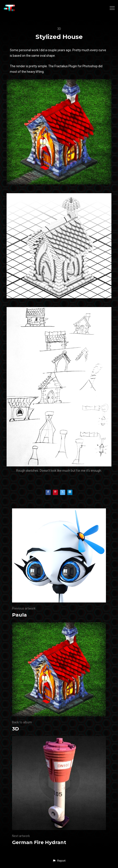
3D (59, 29)
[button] (59, 861)
